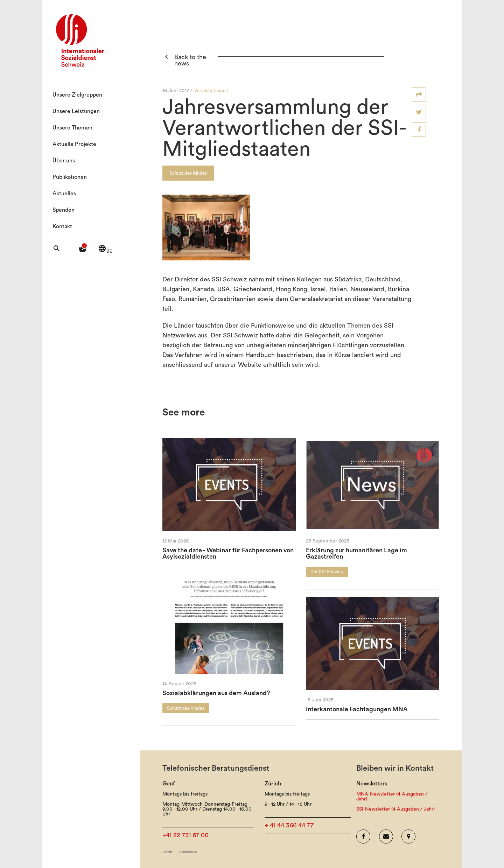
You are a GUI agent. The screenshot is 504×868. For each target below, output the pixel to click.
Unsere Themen (72, 128)
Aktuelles (64, 194)
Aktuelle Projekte (74, 144)
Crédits (167, 852)
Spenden (64, 210)
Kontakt (62, 226)
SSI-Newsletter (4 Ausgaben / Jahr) (395, 809)
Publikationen (70, 177)
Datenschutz (188, 852)
